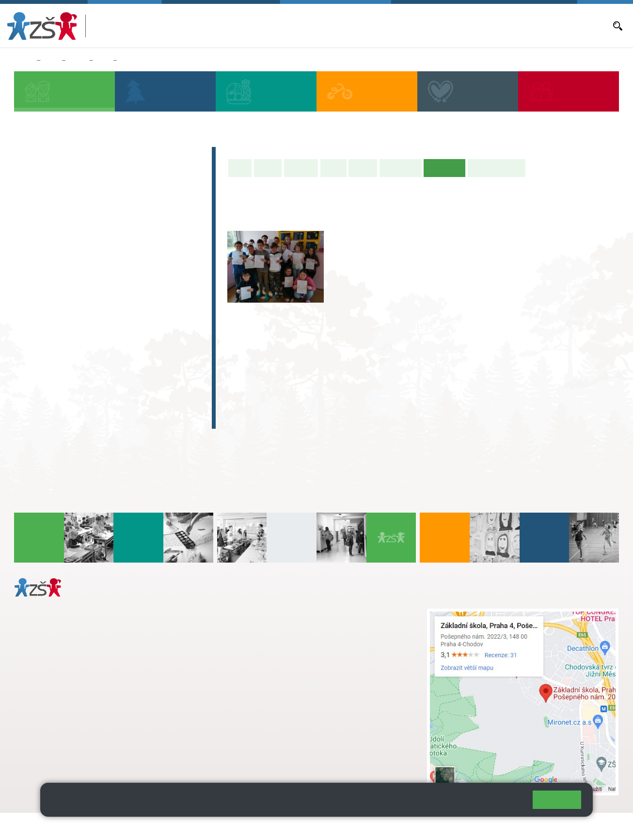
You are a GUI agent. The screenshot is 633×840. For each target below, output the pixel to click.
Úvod (240, 168)
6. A (34, 298)
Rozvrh (363, 168)
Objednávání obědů (437, 26)
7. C (69, 336)
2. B (69, 242)
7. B (69, 317)
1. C (34, 261)
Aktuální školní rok (344, 26)
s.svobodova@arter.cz (298, 624)
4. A (139, 223)
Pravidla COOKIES (363, 826)
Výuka (333, 168)
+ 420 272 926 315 (57, 715)
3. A (104, 223)
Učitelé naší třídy (497, 168)
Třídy (77, 61)
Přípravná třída (58, 194)
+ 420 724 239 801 (295, 634)
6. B (34, 317)
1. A (34, 223)
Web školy (601, 826)
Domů (24, 61)
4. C (139, 242)
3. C (104, 261)
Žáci (51, 61)
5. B (174, 242)
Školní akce (401, 168)
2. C (69, 261)
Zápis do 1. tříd (58, 156)
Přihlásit (239, 826)
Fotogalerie (138, 61)
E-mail (522, 26)
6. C (34, 336)
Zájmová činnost (62, 362)
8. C (104, 336)
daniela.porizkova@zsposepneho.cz (90, 726)
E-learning (48, 400)
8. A (103, 61)
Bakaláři (299, 26)
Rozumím (557, 800)
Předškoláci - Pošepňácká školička (102, 175)
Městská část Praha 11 (49, 755)
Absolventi (49, 381)
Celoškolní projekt (65, 419)
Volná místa (490, 26)
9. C (139, 336)
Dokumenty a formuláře (572, 26)
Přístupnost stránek (293, 826)
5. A (174, 223)
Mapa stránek (196, 826)
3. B (104, 242)
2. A (69, 223)
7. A (69, 298)
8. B (104, 317)
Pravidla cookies (485, 804)
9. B (139, 317)
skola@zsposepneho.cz (278, 644)
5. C (174, 261)
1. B (34, 242)
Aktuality (390, 26)
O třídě (268, 168)
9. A (139, 298)
